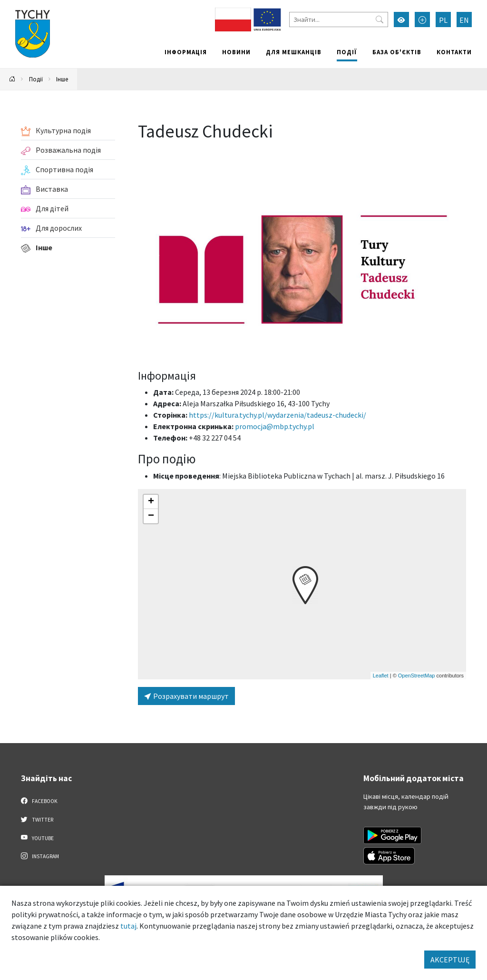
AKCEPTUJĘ (450, 960)
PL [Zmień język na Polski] (443, 20)
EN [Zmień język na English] (464, 20)
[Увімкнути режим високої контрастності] (401, 20)
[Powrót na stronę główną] (12, 79)
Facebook (39, 801)
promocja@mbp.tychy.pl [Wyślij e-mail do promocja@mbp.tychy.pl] (275, 426)
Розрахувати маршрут (186, 696)
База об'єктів (397, 52)
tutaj (128, 926)
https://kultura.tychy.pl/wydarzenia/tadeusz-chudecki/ (278, 415)
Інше (62, 79)
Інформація (186, 52)
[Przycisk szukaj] (380, 20)
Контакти (454, 52)
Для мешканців (294, 52)
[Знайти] (339, 20)
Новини (236, 52)
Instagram (40, 856)
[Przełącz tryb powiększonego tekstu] (422, 20)
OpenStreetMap (417, 676)
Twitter (37, 819)
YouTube (37, 838)
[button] (305, 585)
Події (347, 52)
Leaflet (381, 676)
